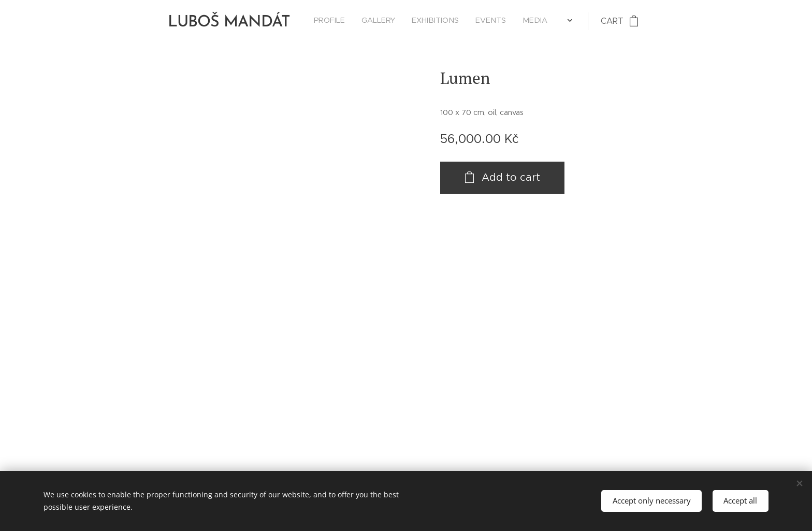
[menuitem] (473, 21)
